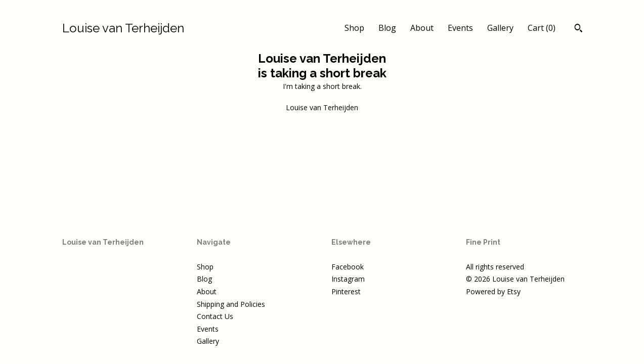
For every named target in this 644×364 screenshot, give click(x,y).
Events (460, 28)
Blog (387, 28)
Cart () (542, 28)
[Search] (578, 29)
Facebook (348, 267)
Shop (354, 28)
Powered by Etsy (493, 291)
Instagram (348, 279)
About (422, 28)
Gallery (500, 28)
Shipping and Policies (231, 304)
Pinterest (346, 291)
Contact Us (215, 316)
